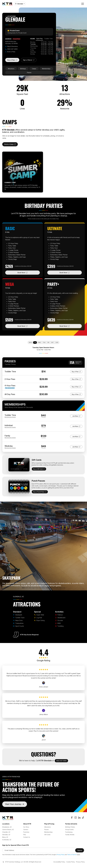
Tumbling (59, 626)
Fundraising (69, 832)
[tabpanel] (42, 48)
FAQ (24, 835)
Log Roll (38, 618)
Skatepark (18, 615)
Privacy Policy (61, 855)
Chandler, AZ (6, 832)
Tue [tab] (35, 342)
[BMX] (57, 588)
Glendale (19, 4)
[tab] (39, 39)
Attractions (11, 69)
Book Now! (29, 272)
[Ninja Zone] (30, 588)
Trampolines (18, 623)
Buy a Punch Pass (40, 492)
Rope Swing (39, 620)
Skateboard (60, 618)
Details (10, 417)
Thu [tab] (44, 342)
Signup (81, 851)
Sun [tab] (57, 342)
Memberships (46, 69)
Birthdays (23, 69)
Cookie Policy (71, 862)
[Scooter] (54, 588)
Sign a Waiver (30, 61)
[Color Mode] (3, 862)
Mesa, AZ (5, 837)
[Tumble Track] (27, 588)
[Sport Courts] (37, 588)
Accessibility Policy (59, 862)
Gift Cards (47, 835)
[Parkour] (47, 588)
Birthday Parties (70, 827)
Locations (10, 16)
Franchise (26, 832)
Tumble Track (19, 618)
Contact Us (27, 837)
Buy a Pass (13, 61)
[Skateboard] (50, 588)
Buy (77, 371)
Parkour (59, 615)
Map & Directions (12, 46)
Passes (29, 73)
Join (76, 416)
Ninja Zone (18, 620)
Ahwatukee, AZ (7, 827)
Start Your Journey (15, 804)
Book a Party (10, 52)
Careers (26, 830)
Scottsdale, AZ (7, 840)
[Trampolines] (33, 588)
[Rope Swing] (64, 588)
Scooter (59, 620)
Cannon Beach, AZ (8, 830)
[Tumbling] (60, 588)
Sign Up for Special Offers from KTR (15, 845)
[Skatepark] (23, 588)
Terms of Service (72, 855)
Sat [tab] (52, 342)
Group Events (69, 830)
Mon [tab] (30, 342)
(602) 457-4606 (11, 49)
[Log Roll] (44, 588)
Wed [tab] (40, 342)
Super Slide (39, 615)
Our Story (26, 827)
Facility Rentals (70, 835)
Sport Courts (18, 626)
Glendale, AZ (6, 835)
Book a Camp (11, 145)
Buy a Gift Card (39, 469)
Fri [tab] (48, 342)
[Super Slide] (40, 588)
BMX (58, 623)
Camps (34, 69)
